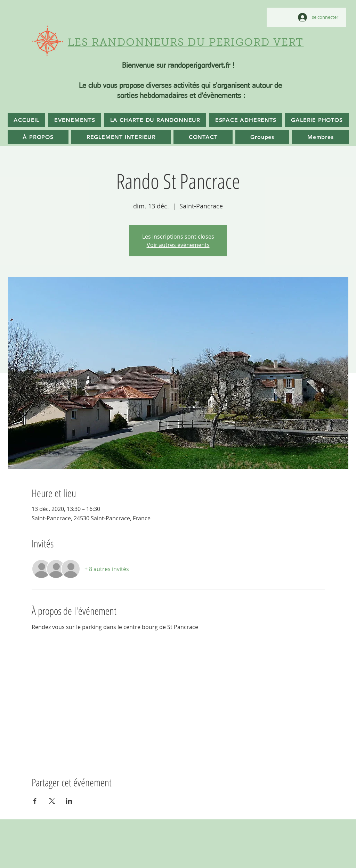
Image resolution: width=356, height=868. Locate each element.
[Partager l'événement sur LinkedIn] (69, 801)
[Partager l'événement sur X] (52, 801)
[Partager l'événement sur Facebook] (35, 801)
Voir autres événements (178, 245)
